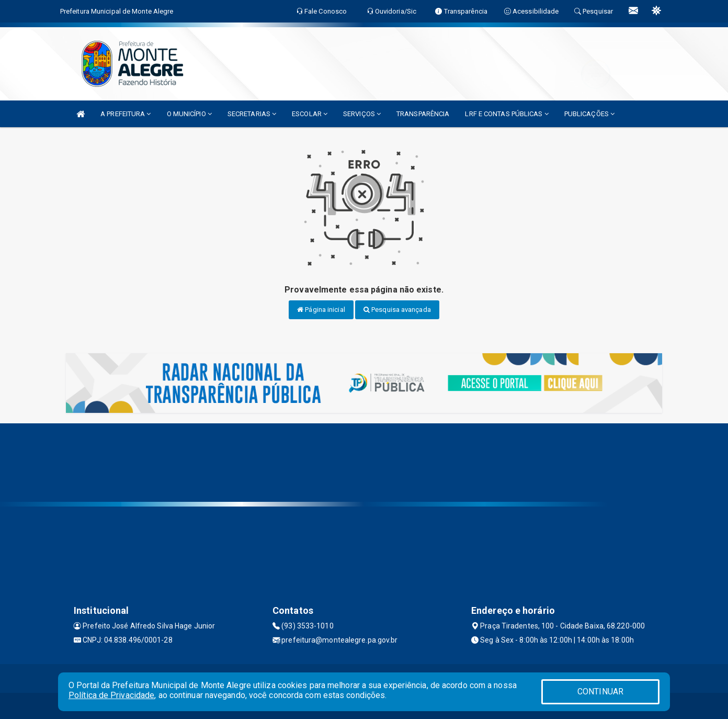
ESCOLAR (310, 114)
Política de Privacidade (111, 695)
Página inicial (321, 310)
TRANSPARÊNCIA (423, 114)
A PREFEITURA (126, 114)
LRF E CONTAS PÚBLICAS (507, 114)
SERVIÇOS (362, 114)
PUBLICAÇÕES (589, 114)
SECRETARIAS (252, 114)
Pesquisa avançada (397, 310)
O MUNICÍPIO (189, 114)
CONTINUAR (600, 692)
